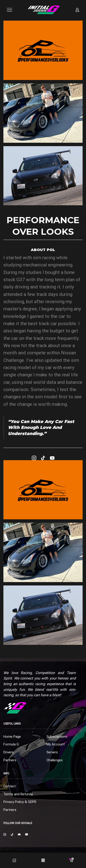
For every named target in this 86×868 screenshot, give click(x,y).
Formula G (11, 744)
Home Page (12, 737)
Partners (10, 760)
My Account (56, 744)
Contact (10, 786)
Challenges (55, 760)
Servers (52, 752)
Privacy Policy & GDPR (20, 802)
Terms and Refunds (18, 794)
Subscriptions (57, 737)
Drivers (9, 752)
